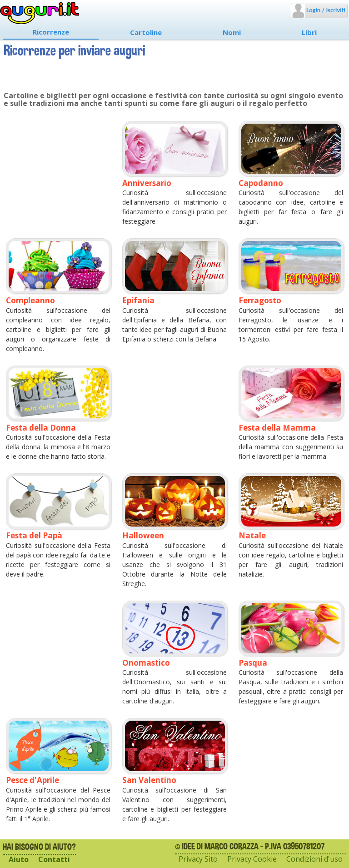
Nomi (232, 32)
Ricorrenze (51, 32)
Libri (309, 32)
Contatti (54, 860)
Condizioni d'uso (314, 859)
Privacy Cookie (252, 859)
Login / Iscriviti (325, 10)
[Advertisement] (58, 164)
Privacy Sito (198, 859)
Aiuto (19, 860)
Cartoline (146, 32)
